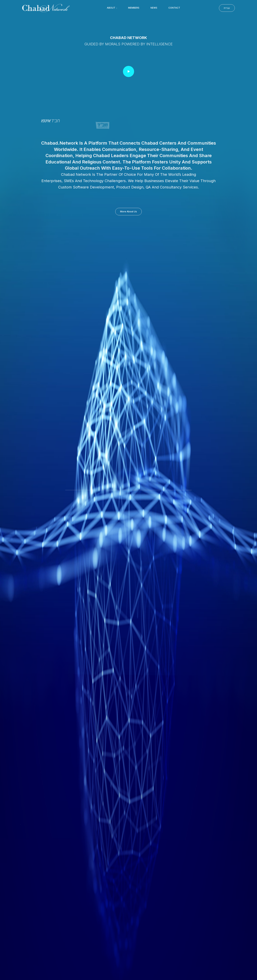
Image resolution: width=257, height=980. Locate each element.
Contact (174, 8)
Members (134, 8)
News (154, 8)
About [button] (111, 8)
